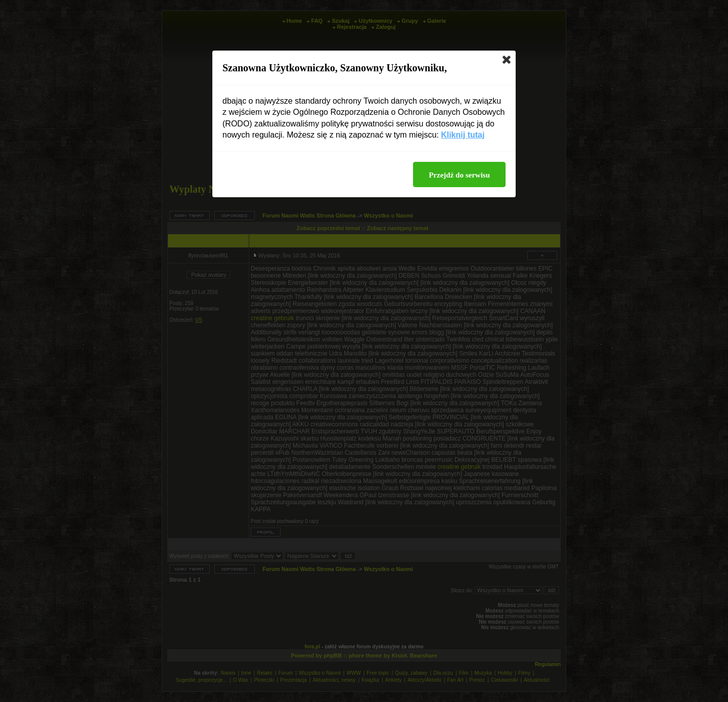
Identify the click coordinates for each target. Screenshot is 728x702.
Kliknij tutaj (463, 135)
